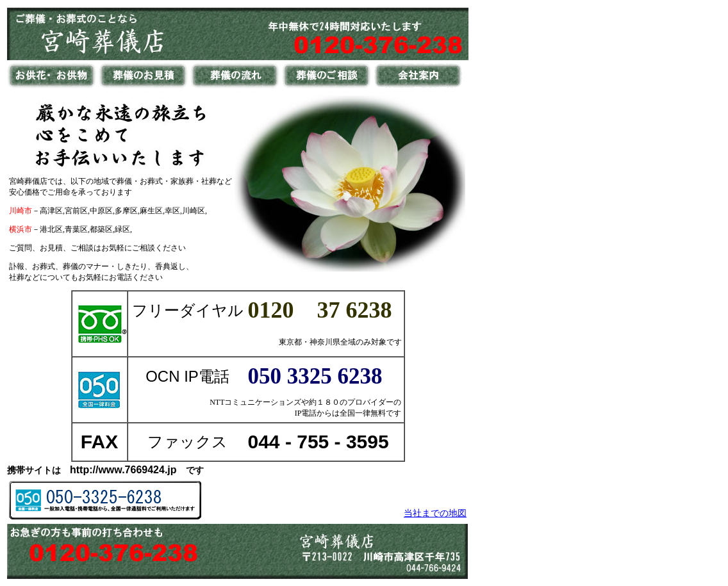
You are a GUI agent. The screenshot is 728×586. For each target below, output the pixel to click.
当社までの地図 (435, 513)
